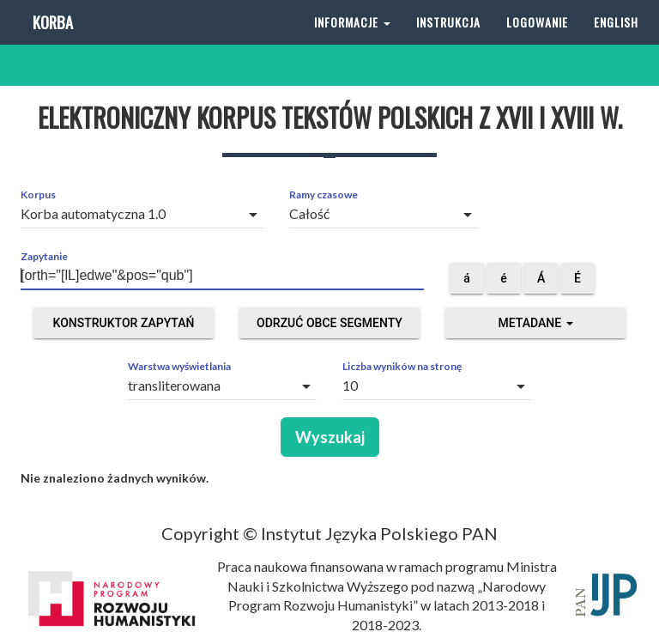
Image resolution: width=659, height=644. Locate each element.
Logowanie (537, 43)
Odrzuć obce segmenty (329, 323)
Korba (51, 43)
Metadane (535, 323)
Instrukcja (448, 43)
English (616, 43)
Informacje (352, 43)
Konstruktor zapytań (124, 323)
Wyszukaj (330, 437)
